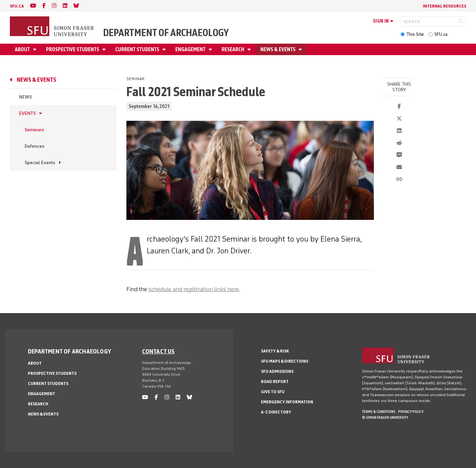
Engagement (191, 49)
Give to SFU (273, 392)
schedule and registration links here (194, 289)
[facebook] (44, 6)
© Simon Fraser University (385, 417)
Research (233, 49)
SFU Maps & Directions (285, 361)
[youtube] (33, 6)
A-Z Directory (276, 412)
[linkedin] (65, 6)
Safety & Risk (275, 351)
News (25, 97)
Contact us (159, 351)
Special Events (40, 163)
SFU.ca (441, 34)
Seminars (34, 130)
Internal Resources (444, 6)
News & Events (278, 49)
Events (27, 113)
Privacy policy (411, 412)
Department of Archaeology (166, 33)
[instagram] (54, 6)
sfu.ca (17, 6)
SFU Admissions (277, 371)
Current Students (138, 49)
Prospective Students (73, 49)
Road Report (275, 382)
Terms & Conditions (379, 412)
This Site (415, 34)
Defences (34, 146)
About (23, 49)
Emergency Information (287, 402)
